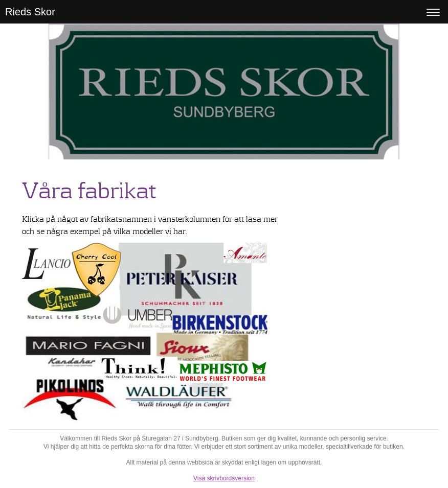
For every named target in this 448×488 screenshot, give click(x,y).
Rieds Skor (30, 12)
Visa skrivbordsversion (224, 478)
